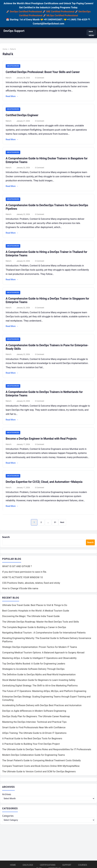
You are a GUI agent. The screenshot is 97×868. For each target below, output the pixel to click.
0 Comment (40, 79)
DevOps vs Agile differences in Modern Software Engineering (34, 714)
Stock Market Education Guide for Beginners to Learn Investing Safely (39, 683)
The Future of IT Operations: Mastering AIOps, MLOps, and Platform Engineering (44, 694)
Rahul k (9, 79)
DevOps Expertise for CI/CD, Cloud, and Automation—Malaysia (45, 484)
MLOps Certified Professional (62, 15)
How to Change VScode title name (20, 591)
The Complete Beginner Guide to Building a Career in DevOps (34, 630)
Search (6, 540)
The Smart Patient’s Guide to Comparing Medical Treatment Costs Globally (41, 764)
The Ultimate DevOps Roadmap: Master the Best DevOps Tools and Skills (41, 625)
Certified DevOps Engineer (23, 116)
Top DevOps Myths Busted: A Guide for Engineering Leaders (34, 667)
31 (55, 524)
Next (62, 524)
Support (67, 865)
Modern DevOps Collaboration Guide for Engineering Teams (34, 758)
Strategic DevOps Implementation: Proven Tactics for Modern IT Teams (40, 650)
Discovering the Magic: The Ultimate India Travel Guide (31, 619)
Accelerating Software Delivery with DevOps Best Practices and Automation (42, 709)
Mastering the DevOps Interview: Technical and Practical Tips (34, 725)
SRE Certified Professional (60, 12)
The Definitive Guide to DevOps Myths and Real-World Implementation (39, 678)
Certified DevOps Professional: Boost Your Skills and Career (43, 73)
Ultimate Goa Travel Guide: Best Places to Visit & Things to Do (35, 608)
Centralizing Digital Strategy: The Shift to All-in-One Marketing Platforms (40, 689)
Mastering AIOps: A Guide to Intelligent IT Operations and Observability (39, 661)
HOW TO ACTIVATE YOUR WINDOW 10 (22, 580)
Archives (7, 798)
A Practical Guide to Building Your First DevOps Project (31, 747)
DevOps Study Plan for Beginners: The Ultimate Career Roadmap (36, 719)
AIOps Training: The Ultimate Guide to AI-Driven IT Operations (34, 736)
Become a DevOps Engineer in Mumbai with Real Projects (42, 441)
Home (6, 50)
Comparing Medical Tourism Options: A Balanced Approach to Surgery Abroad (43, 656)
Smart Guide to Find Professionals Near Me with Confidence (34, 731)
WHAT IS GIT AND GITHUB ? (17, 569)
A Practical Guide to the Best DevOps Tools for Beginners (32, 742)
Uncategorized (14, 67)
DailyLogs (28, 865)
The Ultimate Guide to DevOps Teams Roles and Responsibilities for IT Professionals (47, 753)
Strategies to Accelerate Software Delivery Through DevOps (33, 672)
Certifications (48, 865)
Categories (8, 820)
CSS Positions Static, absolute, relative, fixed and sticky (31, 586)
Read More (13, 97)
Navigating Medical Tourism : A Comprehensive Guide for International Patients (44, 636)
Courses (83, 865)
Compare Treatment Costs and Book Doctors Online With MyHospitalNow (41, 769)
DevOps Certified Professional (26, 12)
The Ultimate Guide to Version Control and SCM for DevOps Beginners (39, 775)
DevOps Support (14, 31)
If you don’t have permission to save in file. (25, 575)
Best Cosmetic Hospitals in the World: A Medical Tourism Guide (36, 614)
